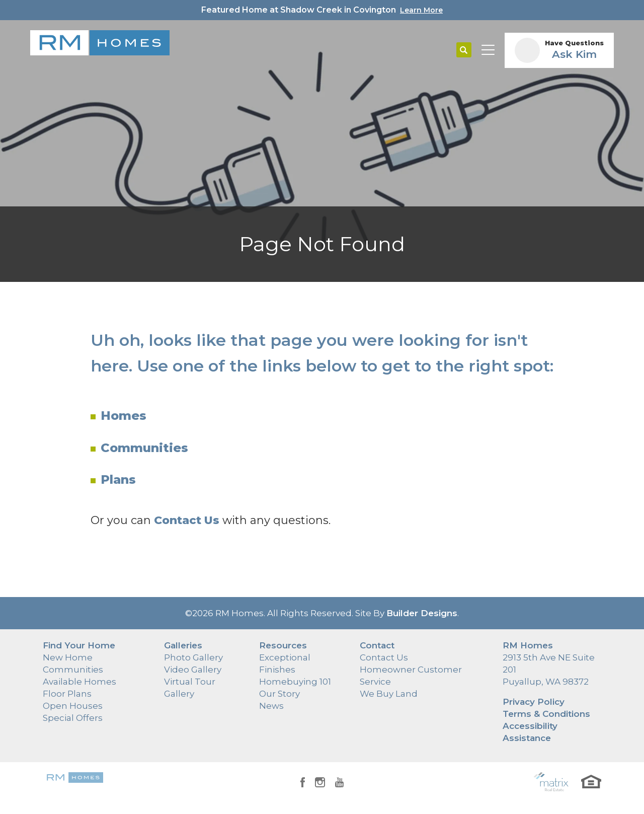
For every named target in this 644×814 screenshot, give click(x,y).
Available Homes (79, 682)
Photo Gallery (193, 657)
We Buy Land (389, 694)
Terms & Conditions (546, 714)
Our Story (279, 694)
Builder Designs (422, 613)
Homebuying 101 (295, 682)
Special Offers (73, 718)
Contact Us (384, 657)
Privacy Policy (534, 702)
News (271, 706)
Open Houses (73, 706)
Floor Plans (67, 694)
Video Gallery (193, 670)
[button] (464, 50)
